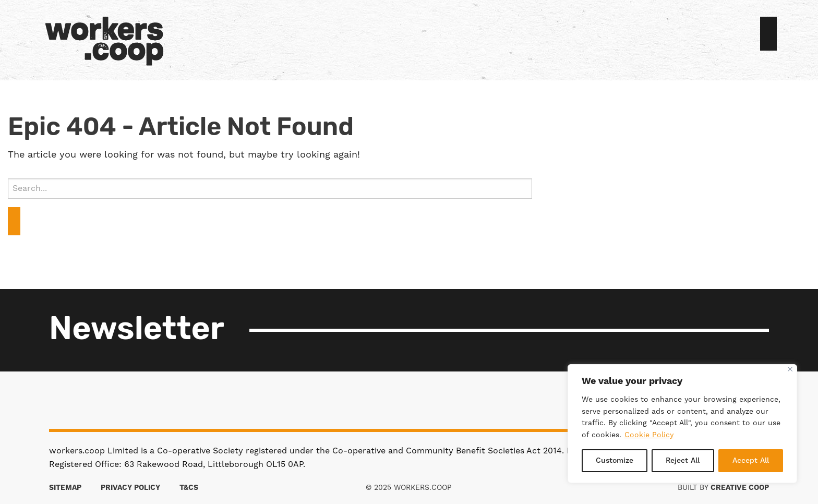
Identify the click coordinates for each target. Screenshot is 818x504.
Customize (615, 461)
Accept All (751, 461)
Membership (428, 35)
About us (419, 35)
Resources (453, 35)
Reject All (683, 461)
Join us (768, 34)
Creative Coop (740, 488)
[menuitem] (419, 35)
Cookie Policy (649, 435)
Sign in (756, 35)
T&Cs (189, 488)
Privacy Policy (130, 488)
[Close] (790, 369)
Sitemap (65, 488)
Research (461, 35)
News (444, 35)
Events (436, 35)
